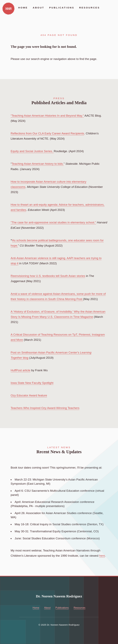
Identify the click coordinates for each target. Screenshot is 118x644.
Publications (62, 8)
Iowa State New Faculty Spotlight (32, 383)
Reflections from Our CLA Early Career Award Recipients (47, 133)
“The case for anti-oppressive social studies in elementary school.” (53, 222)
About (38, 8)
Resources (89, 8)
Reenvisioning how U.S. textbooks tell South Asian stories (48, 276)
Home (23, 8)
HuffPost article (20, 370)
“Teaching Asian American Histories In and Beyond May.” (47, 116)
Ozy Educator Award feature (29, 395)
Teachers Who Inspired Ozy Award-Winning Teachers (45, 408)
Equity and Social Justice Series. (32, 151)
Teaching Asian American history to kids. (38, 164)
